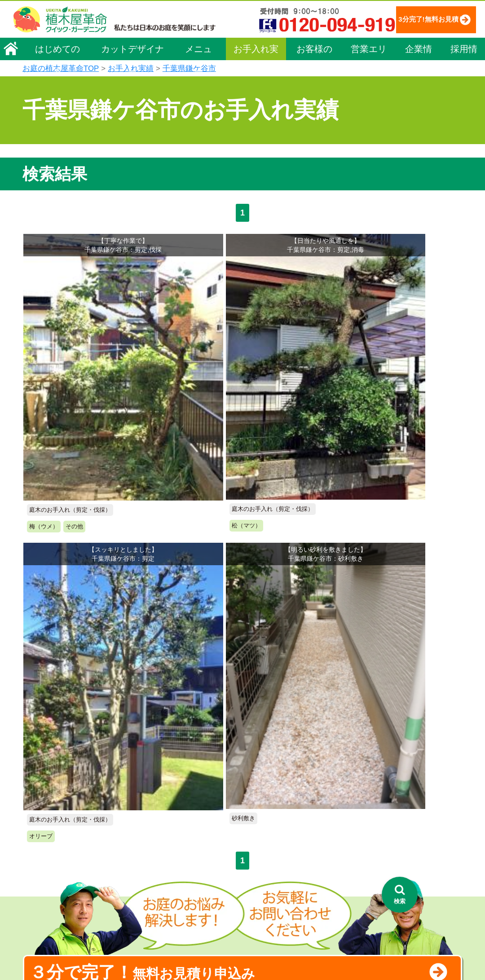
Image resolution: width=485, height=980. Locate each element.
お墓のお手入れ (170, 929)
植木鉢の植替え (170, 917)
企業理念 (41, 813)
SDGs (260, 913)
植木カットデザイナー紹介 (295, 880)
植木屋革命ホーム (173, 781)
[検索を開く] (400, 895)
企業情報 (419, 77)
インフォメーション (284, 947)
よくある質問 (274, 841)
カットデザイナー (132, 77)
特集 (257, 930)
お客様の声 (314, 77)
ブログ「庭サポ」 (401, 851)
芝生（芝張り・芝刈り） (183, 866)
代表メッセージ (50, 826)
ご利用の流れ (274, 828)
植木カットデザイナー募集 (417, 868)
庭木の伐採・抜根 (173, 841)
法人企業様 (44, 864)
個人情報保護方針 (402, 799)
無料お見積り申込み (213, 547)
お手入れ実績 (256, 77)
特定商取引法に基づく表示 (414, 812)
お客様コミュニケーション (66, 851)
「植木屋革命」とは (283, 816)
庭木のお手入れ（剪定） (183, 828)
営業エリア (369, 77)
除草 (154, 853)
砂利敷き (161, 879)
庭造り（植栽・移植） (180, 904)
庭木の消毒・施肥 (173, 891)
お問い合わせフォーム (409, 834)
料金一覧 (161, 816)
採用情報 (464, 77)
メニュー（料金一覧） (181, 798)
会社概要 (41, 800)
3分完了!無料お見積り (203, 45)
